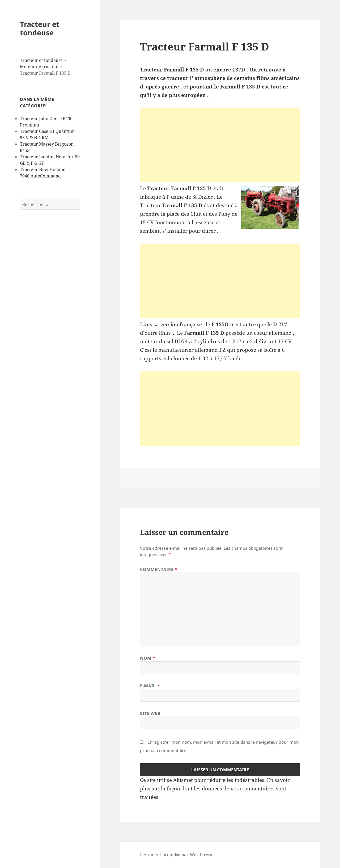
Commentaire (159, 569)
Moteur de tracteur (40, 67)
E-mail (150, 686)
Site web (150, 713)
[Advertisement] (220, 145)
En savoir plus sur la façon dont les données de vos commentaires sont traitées (215, 789)
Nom (148, 658)
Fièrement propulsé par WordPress (176, 855)
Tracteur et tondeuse (40, 28)
